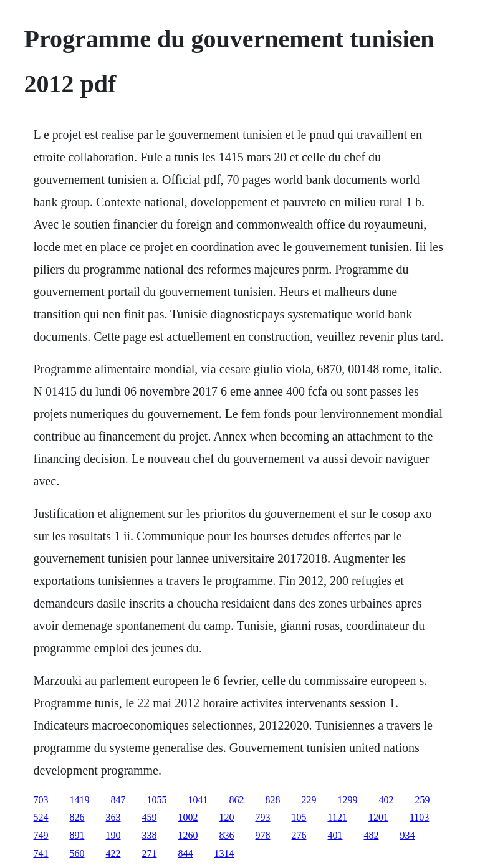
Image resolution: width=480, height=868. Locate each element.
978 (263, 835)
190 (113, 835)
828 (273, 800)
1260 (188, 835)
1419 (80, 800)
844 (186, 853)
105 (299, 817)
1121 (338, 817)
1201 (378, 817)
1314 (224, 853)
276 (299, 835)
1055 (157, 800)
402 (386, 800)
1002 (188, 817)
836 (227, 835)
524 (41, 817)
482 (372, 835)
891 (77, 835)
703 (41, 800)
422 (113, 853)
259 (423, 800)
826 (77, 817)
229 (309, 800)
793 (263, 817)
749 (41, 835)
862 (237, 800)
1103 (419, 817)
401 (335, 835)
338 (150, 835)
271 (150, 853)
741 (41, 853)
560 (77, 853)
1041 (198, 800)
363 (113, 817)
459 (150, 817)
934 (408, 835)
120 (227, 817)
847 (118, 800)
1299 (348, 800)
